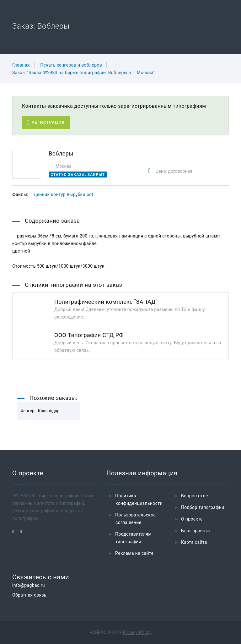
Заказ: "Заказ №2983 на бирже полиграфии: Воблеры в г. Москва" (83, 73)
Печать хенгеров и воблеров (71, 65)
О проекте (192, 519)
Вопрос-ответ (196, 496)
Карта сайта (194, 542)
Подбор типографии (203, 507)
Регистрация (46, 123)
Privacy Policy (137, 632)
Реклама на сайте (134, 553)
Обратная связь (29, 595)
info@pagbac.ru (29, 585)
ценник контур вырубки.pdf (64, 194)
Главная (21, 65)
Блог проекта (195, 531)
